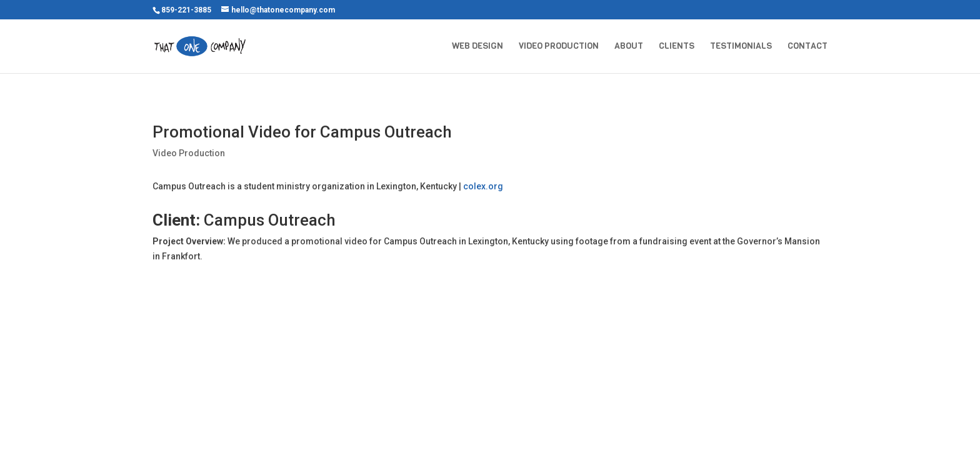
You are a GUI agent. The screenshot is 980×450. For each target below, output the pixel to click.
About (629, 47)
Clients (677, 47)
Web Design (477, 47)
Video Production (559, 47)
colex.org (483, 186)
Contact (807, 47)
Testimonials (741, 47)
